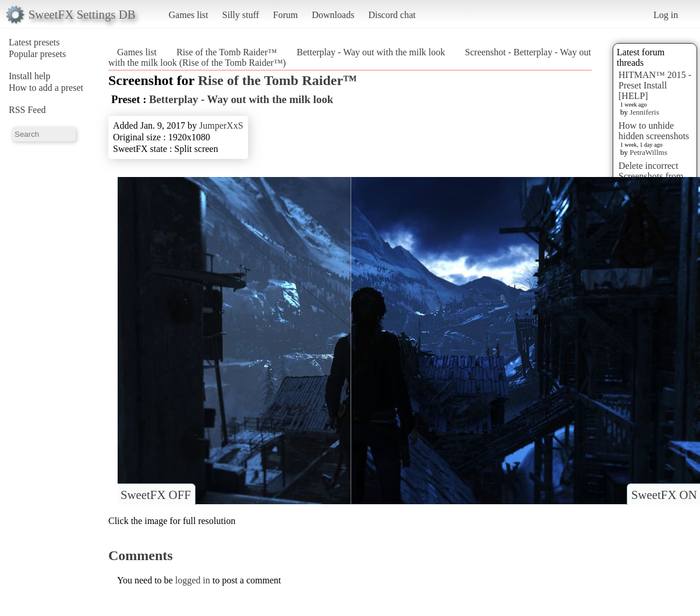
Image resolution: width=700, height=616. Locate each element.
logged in (193, 580)
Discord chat (392, 15)
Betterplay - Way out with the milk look (371, 52)
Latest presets (34, 42)
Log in (666, 15)
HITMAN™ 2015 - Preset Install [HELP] (655, 85)
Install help (30, 76)
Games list (189, 15)
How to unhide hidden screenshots (654, 131)
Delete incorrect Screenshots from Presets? (651, 176)
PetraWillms (648, 152)
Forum (286, 15)
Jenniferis (644, 112)
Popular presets (37, 54)
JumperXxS (221, 125)
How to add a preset (46, 88)
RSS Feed (27, 110)
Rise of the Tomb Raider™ (227, 52)
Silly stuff (241, 15)
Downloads (333, 15)
